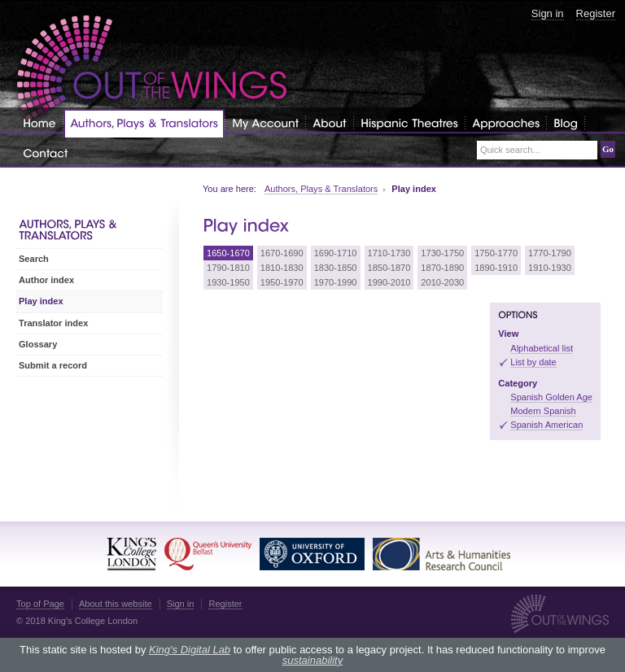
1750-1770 (496, 253)
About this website (116, 604)
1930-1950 (228, 282)
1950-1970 (282, 282)
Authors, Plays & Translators (321, 189)
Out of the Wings (152, 69)
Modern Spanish (543, 411)
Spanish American (546, 425)
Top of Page (40, 604)
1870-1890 (442, 268)
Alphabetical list (542, 348)
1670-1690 (282, 253)
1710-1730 (389, 253)
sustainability (312, 660)
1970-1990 (336, 282)
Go (608, 149)
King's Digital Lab (190, 650)
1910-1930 (550, 268)
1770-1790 (550, 253)
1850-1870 (389, 268)
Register (596, 13)
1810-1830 (282, 268)
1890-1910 (496, 268)
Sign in (548, 13)
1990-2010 (389, 282)
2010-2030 (442, 282)
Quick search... (510, 150)
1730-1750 (442, 253)
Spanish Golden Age (551, 397)
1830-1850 (336, 268)
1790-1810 (228, 268)
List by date (533, 362)
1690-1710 (336, 253)
